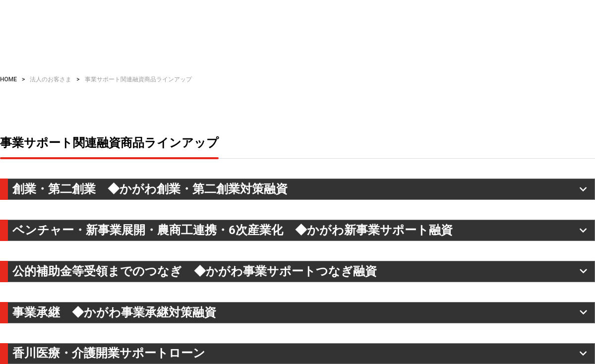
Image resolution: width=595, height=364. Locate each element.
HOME (8, 79)
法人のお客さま (51, 79)
